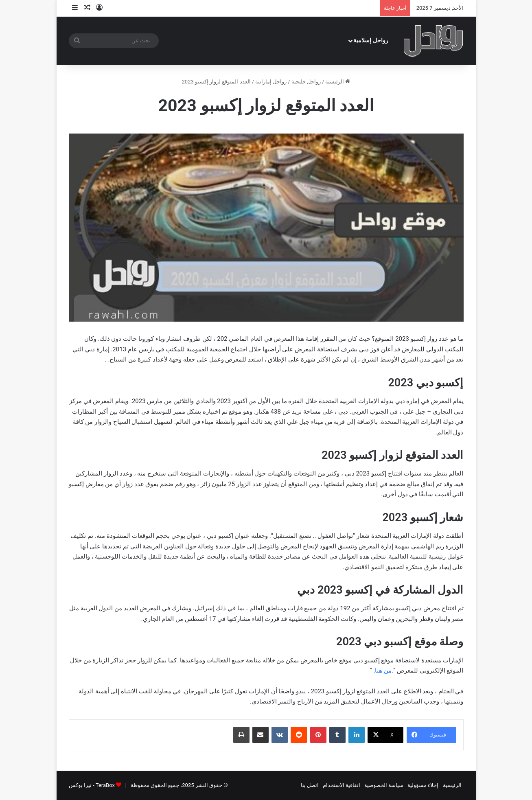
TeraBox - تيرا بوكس (92, 785)
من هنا (383, 671)
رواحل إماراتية (271, 82)
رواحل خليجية (306, 82)
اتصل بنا (310, 785)
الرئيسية (338, 82)
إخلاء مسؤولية (423, 785)
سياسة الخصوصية (384, 785)
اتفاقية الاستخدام (342, 785)
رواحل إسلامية (371, 41)
